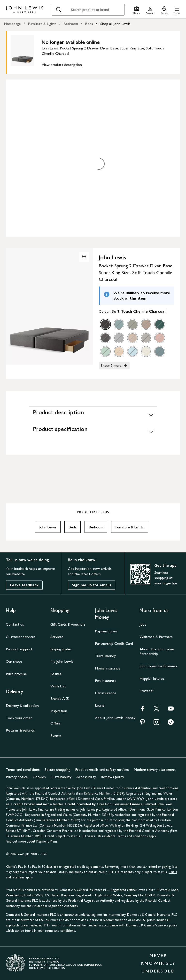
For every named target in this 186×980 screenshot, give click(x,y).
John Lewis (48, 527)
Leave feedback (24, 585)
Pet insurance (106, 681)
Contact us (15, 624)
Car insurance (106, 693)
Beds (89, 24)
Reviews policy (112, 777)
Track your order (19, 718)
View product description (62, 65)
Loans (100, 705)
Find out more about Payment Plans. (32, 841)
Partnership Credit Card (114, 643)
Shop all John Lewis (115, 24)
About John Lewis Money (115, 718)
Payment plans (106, 631)
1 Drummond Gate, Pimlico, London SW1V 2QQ (110, 799)
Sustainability (61, 777)
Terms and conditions (23, 769)
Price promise (16, 674)
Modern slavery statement (155, 769)
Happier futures (152, 678)
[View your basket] (164, 10)
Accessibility (86, 777)
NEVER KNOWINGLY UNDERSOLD (158, 963)
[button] (177, 10)
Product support (19, 649)
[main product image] (26, 52)
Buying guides (61, 649)
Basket (56, 674)
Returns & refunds (20, 730)
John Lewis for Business (158, 666)
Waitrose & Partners (156, 637)
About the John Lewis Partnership (157, 651)
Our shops (14, 661)
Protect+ (147, 691)
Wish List (58, 686)
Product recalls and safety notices (102, 769)
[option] (105, 324)
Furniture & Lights (42, 24)
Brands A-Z (60, 698)
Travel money (105, 656)
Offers (56, 723)
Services (57, 637)
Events (56, 736)
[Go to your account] (150, 10)
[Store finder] (136, 10)
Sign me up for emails (92, 585)
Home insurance (108, 668)
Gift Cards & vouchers (68, 624)
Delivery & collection (22, 705)
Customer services (21, 637)
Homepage (12, 24)
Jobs (143, 624)
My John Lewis (62, 661)
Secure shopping (57, 769)
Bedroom (71, 24)
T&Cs (173, 872)
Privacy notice (17, 777)
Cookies (39, 777)
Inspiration (59, 711)
